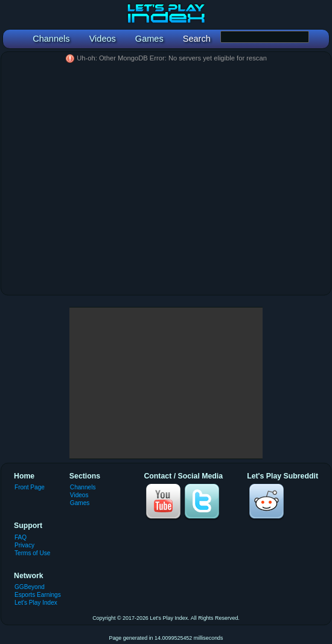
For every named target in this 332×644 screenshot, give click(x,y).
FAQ (21, 537)
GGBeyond (30, 587)
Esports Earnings (38, 595)
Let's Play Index (36, 603)
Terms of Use (32, 553)
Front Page (30, 487)
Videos (79, 495)
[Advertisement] (166, 383)
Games (80, 503)
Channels (83, 487)
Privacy (24, 545)
